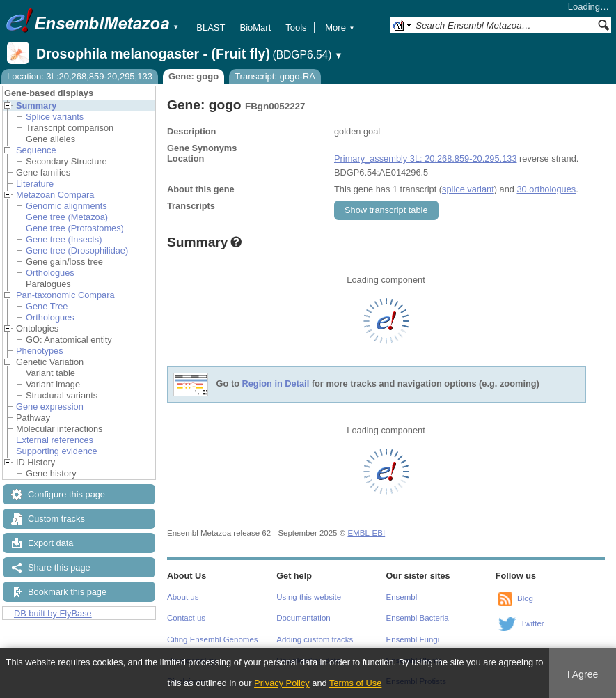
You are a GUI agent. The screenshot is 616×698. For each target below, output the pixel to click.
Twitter (532, 623)
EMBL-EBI (366, 533)
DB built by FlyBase (53, 613)
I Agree (583, 674)
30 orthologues (546, 189)
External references (55, 440)
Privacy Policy (282, 683)
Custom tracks (56, 519)
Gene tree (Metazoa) (67, 217)
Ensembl (402, 597)
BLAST (211, 28)
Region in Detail (276, 384)
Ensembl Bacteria (418, 618)
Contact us (186, 618)
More (340, 28)
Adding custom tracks (315, 639)
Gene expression (50, 406)
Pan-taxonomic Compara (65, 295)
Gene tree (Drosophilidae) (77, 250)
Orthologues (50, 273)
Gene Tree (47, 306)
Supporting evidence (57, 451)
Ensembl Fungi (413, 639)
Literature (35, 184)
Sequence (36, 150)
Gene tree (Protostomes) (75, 228)
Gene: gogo (194, 76)
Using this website (309, 597)
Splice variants (55, 117)
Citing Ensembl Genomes (213, 639)
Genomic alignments (66, 206)
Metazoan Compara (55, 195)
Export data (50, 543)
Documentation (303, 618)
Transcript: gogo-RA (275, 76)
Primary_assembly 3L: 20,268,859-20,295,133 (426, 158)
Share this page (59, 567)
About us (183, 597)
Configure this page (66, 494)
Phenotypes (40, 351)
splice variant (468, 189)
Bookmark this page (67, 592)
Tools (296, 28)
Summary (36, 106)
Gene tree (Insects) (64, 239)
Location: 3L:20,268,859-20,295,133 (80, 76)
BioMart (255, 28)
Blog (525, 598)
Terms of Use (355, 683)
